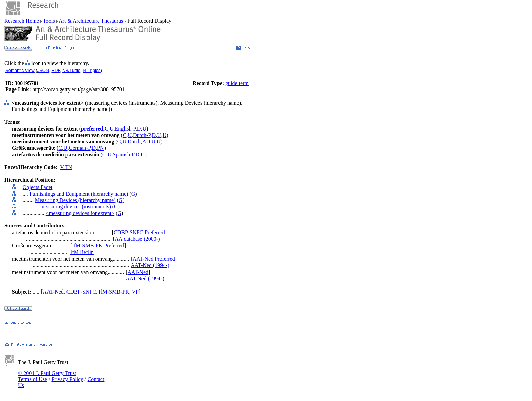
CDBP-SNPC (81, 292)
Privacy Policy (67, 379)
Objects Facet (38, 187)
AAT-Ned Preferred (154, 259)
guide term (237, 83)
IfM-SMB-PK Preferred (98, 246)
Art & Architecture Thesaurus (91, 21)
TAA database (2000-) (136, 239)
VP (135, 292)
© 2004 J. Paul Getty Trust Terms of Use (47, 376)
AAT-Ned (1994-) (150, 265)
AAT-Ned (138, 272)
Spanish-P (123, 154)
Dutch (134, 142)
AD (146, 142)
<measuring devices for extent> (80, 213)
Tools (49, 21)
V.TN (66, 167)
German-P (80, 148)
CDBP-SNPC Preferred (139, 232)
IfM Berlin (82, 252)
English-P (125, 129)
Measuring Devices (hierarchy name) (75, 200)
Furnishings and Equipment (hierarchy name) (79, 194)
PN (100, 148)
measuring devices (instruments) (76, 207)
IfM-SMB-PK (114, 292)
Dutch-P (142, 135)
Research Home (22, 21)
